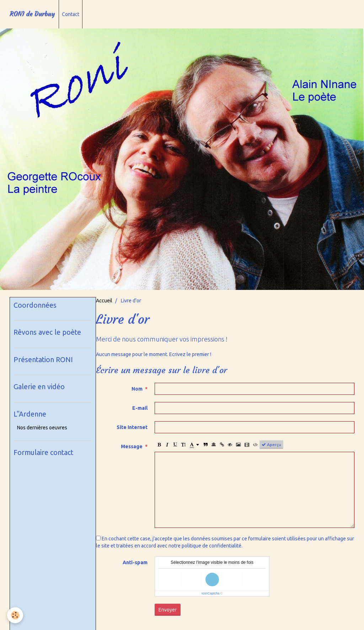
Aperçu (271, 445)
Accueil (104, 301)
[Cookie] (15, 615)
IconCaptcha (211, 593)
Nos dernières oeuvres (42, 428)
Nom (137, 389)
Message (132, 446)
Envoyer (168, 610)
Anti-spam (135, 562)
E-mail (140, 408)
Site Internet (132, 427)
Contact (71, 14)
